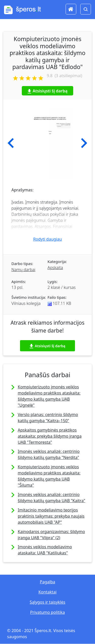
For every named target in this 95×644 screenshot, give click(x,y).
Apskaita (55, 268)
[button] (11, 143)
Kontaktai (48, 592)
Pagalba (47, 582)
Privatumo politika (48, 612)
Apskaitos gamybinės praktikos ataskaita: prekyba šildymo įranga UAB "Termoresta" (50, 436)
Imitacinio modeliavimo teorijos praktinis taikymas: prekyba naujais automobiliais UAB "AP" (51, 516)
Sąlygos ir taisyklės (47, 602)
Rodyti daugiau (48, 239)
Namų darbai (23, 270)
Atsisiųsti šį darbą (48, 91)
